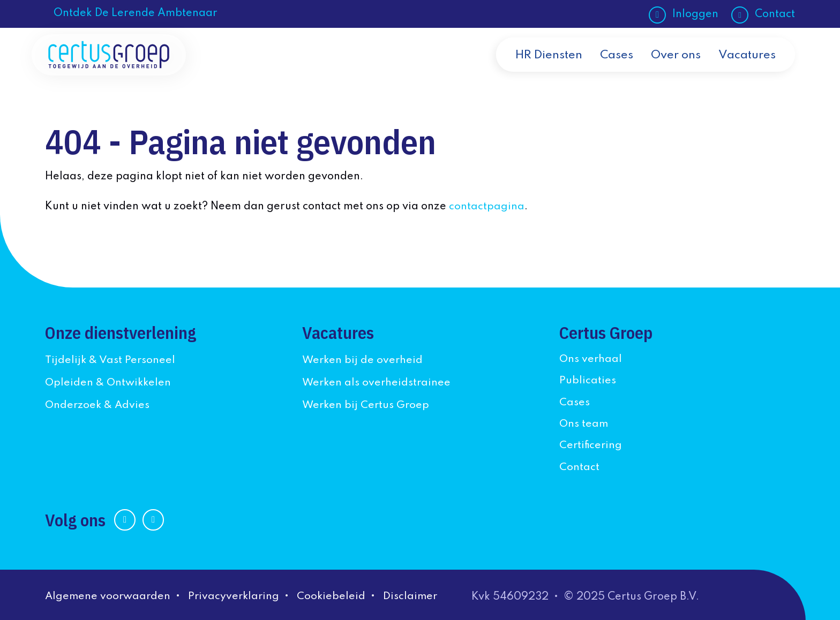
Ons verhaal (591, 359)
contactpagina (487, 207)
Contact (775, 14)
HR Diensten (545, 65)
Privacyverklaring (237, 595)
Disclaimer (416, 595)
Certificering (591, 445)
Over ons (674, 65)
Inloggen (695, 14)
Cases (614, 65)
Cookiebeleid (336, 595)
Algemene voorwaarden (109, 595)
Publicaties (588, 380)
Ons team (584, 423)
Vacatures (747, 65)
